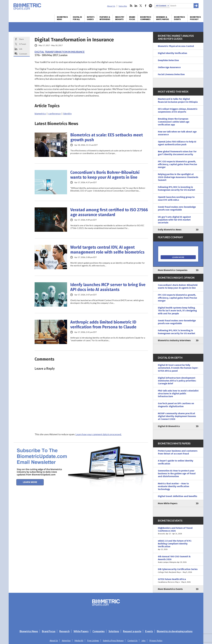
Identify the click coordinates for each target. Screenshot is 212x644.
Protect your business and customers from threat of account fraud (178, 452)
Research (64, 631)
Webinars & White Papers (163, 18)
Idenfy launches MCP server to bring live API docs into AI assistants (108, 287)
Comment (23, 54)
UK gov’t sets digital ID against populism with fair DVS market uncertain (174, 220)
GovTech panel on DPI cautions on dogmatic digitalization (176, 405)
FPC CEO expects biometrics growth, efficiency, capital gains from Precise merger (177, 164)
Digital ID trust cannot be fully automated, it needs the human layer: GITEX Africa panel (178, 368)
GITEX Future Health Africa (178, 581)
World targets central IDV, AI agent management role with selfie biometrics (107, 250)
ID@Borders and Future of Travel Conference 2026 (178, 531)
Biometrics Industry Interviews (174, 340)
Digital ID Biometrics (169, 426)
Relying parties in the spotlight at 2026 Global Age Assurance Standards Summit (178, 177)
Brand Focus (132, 18)
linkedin (136, 6)
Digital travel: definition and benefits (178, 496)
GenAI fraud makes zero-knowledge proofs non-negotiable (177, 208)
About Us (111, 6)
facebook (146, 6)
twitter (141, 6)
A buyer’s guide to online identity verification (176, 462)
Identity (67, 114)
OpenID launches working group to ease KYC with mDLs (176, 198)
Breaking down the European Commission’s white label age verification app (174, 122)
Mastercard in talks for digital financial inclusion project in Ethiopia (178, 100)
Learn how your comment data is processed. (98, 434)
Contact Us (132, 640)
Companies (99, 631)
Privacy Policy (156, 640)
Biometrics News (62, 18)
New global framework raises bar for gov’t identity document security (177, 153)
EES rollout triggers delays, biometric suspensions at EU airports (178, 110)
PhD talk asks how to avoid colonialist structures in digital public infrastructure (178, 394)
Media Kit (79, 640)
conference (54, 114)
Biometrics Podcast (195, 18)
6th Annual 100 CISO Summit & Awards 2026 (178, 559)
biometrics (40, 114)
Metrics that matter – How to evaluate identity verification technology (174, 486)
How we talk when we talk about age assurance (177, 133)
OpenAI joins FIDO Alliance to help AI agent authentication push (177, 143)
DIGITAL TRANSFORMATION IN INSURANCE (60, 52)
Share (21, 39)
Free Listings (93, 640)
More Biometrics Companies (173, 270)
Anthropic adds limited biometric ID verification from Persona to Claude (103, 325)
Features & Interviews (105, 18)
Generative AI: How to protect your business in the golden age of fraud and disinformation (177, 474)
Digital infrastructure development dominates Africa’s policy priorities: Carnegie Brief (177, 381)
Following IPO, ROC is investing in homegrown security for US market (177, 188)
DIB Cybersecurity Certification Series (178, 571)
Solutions (114, 631)
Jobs (143, 640)
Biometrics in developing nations (175, 631)
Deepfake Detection (168, 60)
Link (21, 49)
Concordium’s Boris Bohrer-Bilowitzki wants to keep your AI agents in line (105, 175)
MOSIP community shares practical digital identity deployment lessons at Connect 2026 (177, 416)
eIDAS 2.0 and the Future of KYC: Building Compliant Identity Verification (178, 545)
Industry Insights (120, 18)
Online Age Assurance (169, 67)
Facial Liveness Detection (171, 74)
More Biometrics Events (170, 589)
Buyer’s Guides (91, 18)
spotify (150, 6)
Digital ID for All (77, 18)
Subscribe (123, 6)
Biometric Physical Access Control (176, 46)
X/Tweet (23, 44)
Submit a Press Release (113, 640)
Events (149, 631)
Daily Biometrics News (170, 230)
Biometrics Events (179, 18)
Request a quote (132, 631)
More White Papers (168, 503)
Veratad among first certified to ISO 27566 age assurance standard (109, 212)
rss (131, 6)
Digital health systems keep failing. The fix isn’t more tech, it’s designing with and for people (177, 311)
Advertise (66, 640)
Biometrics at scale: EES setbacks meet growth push (107, 137)
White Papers (81, 631)
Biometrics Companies (146, 18)
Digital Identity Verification (173, 53)
